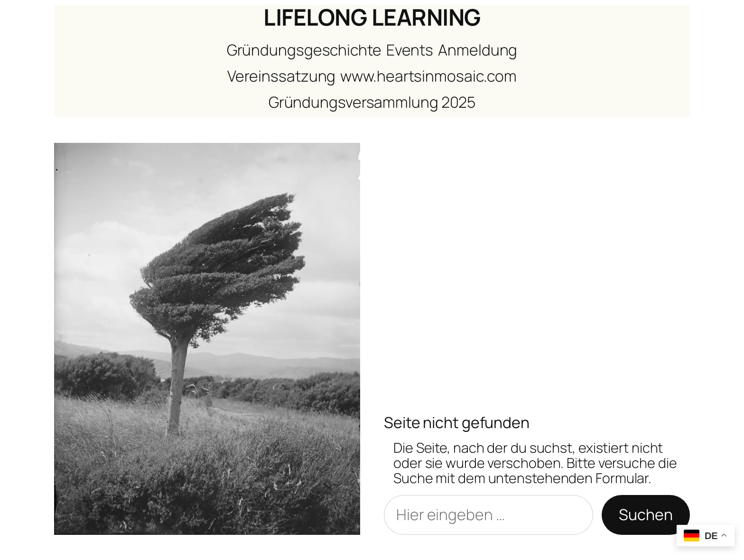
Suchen (646, 514)
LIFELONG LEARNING (372, 17)
